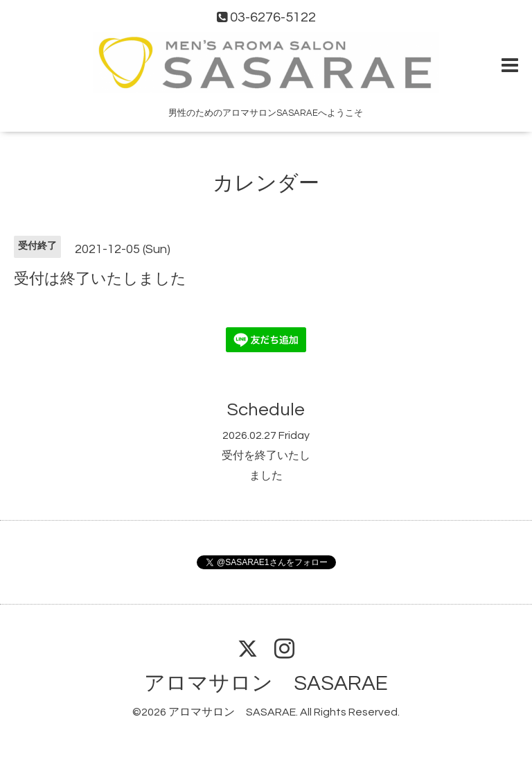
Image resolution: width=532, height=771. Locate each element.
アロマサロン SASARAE (266, 683)
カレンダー (266, 183)
